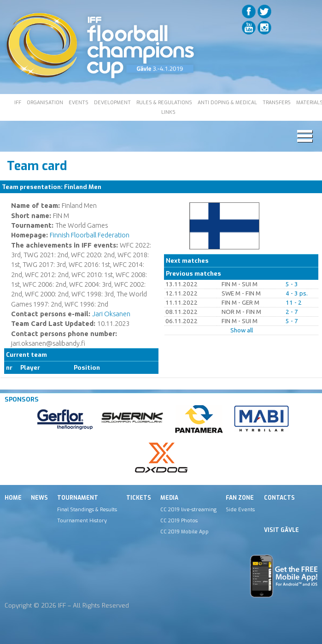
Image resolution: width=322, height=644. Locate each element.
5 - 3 (292, 284)
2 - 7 (292, 312)
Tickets (139, 498)
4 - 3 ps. (297, 293)
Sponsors (22, 399)
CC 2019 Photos (179, 520)
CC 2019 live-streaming (188, 509)
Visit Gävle (281, 530)
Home (13, 498)
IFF (18, 102)
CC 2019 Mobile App (184, 532)
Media (169, 498)
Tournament (78, 498)
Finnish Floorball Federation (90, 235)
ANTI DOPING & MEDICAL (227, 102)
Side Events (240, 509)
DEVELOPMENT (112, 102)
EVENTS (79, 102)
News (39, 498)
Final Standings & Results (87, 509)
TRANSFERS (277, 102)
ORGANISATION (45, 102)
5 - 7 (292, 321)
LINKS (168, 112)
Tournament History (82, 520)
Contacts (279, 498)
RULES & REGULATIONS (164, 102)
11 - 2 (294, 303)
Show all (242, 330)
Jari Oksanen (111, 314)
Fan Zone (240, 498)
